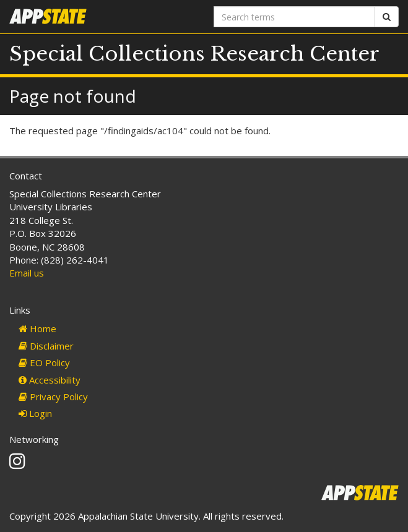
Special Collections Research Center (194, 54)
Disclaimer (46, 346)
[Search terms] (295, 17)
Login (35, 413)
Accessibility (50, 380)
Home (37, 328)
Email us (27, 273)
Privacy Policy (53, 397)
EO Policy (44, 363)
